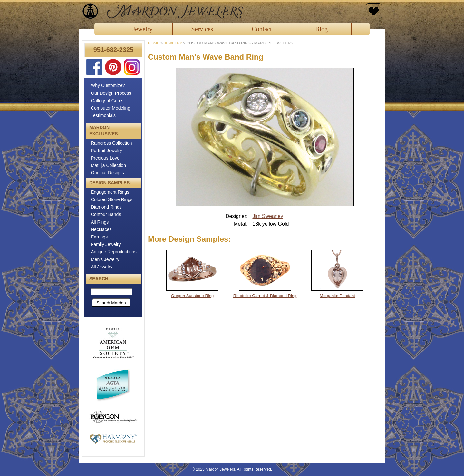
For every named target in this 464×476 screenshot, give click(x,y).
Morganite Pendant (337, 296)
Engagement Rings (110, 192)
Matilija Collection (108, 165)
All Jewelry (102, 267)
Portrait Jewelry (106, 151)
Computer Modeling (111, 108)
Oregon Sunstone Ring (192, 296)
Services (202, 29)
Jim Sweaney (268, 216)
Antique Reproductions (114, 252)
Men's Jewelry (105, 259)
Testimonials (103, 115)
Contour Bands (106, 214)
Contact (262, 29)
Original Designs (107, 173)
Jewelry (142, 29)
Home (154, 43)
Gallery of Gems (107, 101)
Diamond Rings (106, 207)
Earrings (99, 237)
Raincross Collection (111, 143)
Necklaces (101, 229)
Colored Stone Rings (112, 199)
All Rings (100, 222)
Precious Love (105, 158)
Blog (321, 29)
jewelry (173, 43)
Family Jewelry (106, 244)
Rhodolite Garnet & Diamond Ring (265, 296)
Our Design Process (111, 93)
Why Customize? (108, 85)
